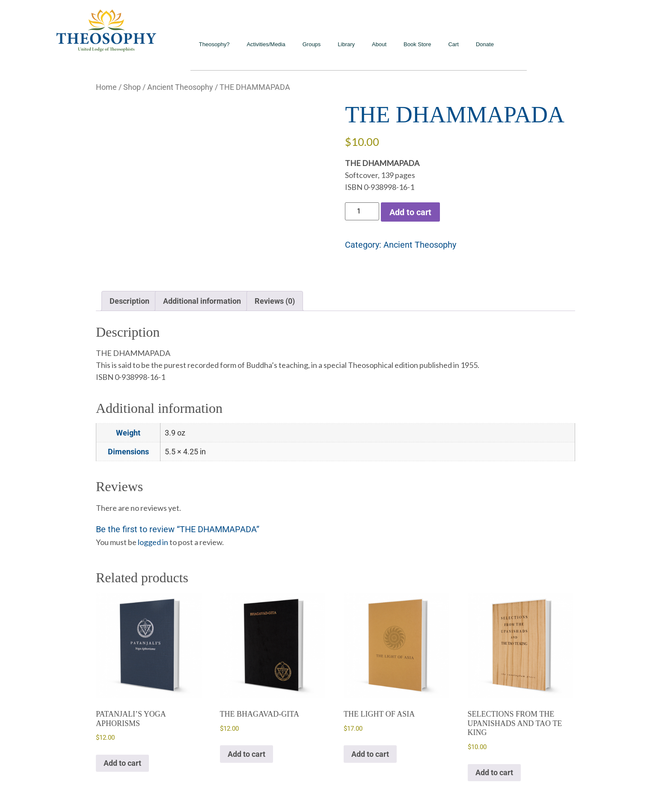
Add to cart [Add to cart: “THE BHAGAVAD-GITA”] (246, 754)
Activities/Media (266, 44)
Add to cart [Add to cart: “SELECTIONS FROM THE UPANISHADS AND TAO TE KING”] (494, 772)
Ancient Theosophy (180, 87)
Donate (485, 44)
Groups (312, 44)
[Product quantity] (362, 211)
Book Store (417, 44)
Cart (453, 44)
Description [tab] (129, 301)
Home (106, 87)
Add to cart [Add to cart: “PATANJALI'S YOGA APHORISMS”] (122, 763)
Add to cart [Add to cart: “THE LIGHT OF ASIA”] (370, 754)
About (379, 44)
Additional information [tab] (202, 301)
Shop (132, 87)
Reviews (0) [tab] (275, 301)
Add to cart (410, 212)
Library (346, 44)
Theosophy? (214, 44)
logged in (153, 542)
